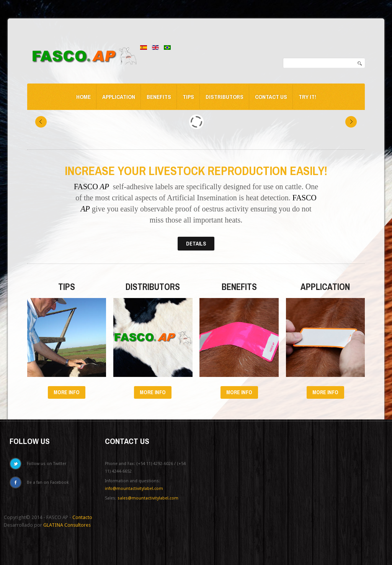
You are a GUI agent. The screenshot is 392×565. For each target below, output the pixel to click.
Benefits (159, 97)
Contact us (271, 97)
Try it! (307, 97)
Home (83, 97)
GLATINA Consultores (67, 525)
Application (119, 97)
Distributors (225, 97)
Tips (188, 97)
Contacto (82, 517)
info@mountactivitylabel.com (134, 489)
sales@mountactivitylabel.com (148, 498)
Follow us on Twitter (47, 464)
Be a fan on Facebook (48, 482)
